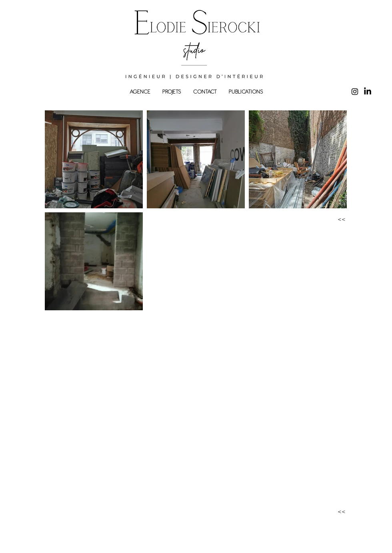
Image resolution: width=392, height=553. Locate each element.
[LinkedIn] (368, 92)
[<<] (334, 220)
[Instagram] (355, 92)
